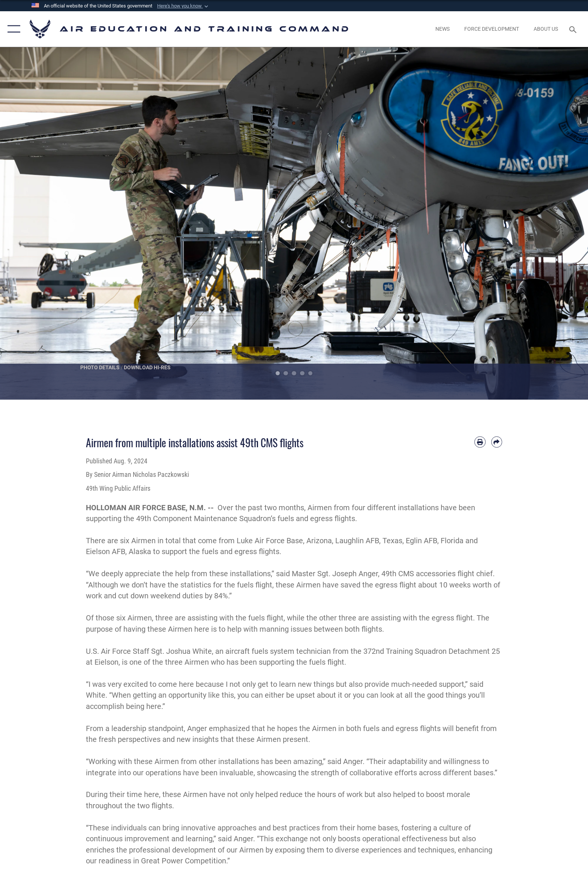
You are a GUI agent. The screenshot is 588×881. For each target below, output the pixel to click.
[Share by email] (497, 442)
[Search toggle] (574, 29)
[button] (183, 6)
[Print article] (480, 442)
